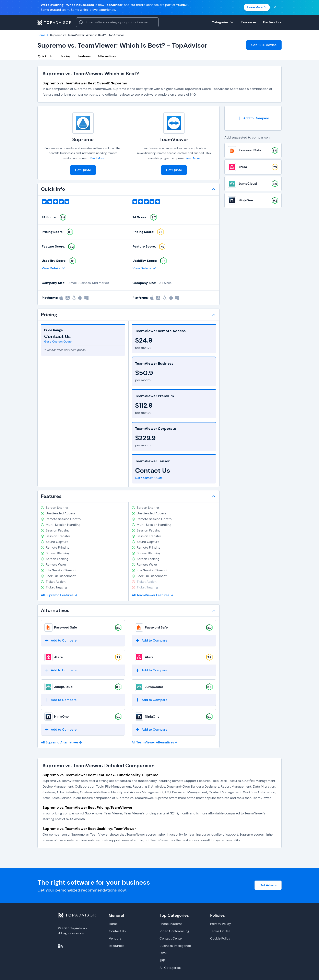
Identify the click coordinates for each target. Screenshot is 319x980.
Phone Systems (171, 924)
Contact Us (117, 931)
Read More (97, 158)
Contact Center (171, 938)
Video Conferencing (174, 931)
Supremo (83, 139)
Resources (117, 946)
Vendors (115, 938)
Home (113, 924)
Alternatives (107, 56)
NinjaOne (61, 716)
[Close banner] (275, 7)
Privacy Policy (221, 924)
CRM (163, 953)
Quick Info (46, 56)
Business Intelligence (175, 946)
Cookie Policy (220, 938)
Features (84, 56)
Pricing (66, 56)
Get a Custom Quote (58, 342)
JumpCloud (63, 687)
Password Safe (66, 627)
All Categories (170, 968)
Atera (58, 657)
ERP (162, 960)
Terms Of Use (220, 931)
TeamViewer (174, 139)
